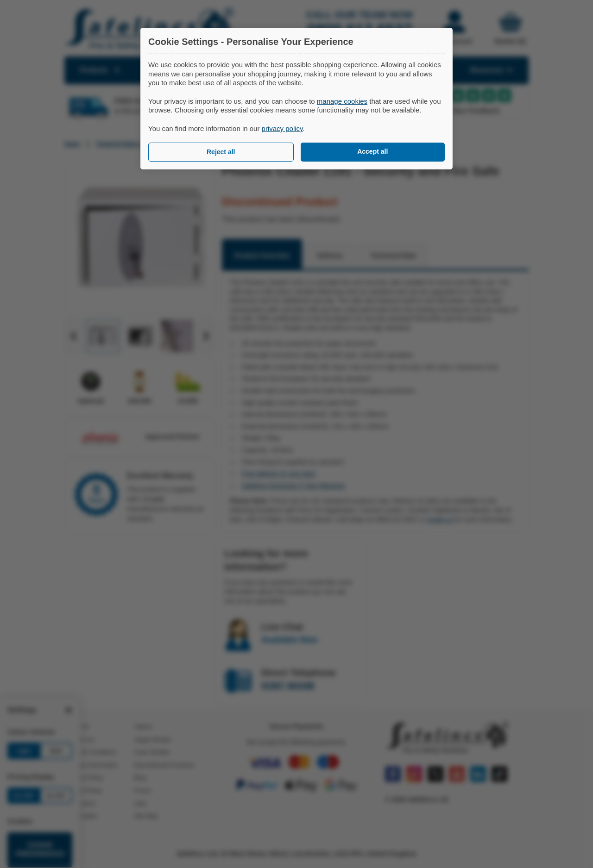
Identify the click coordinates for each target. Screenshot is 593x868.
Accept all (372, 151)
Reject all (221, 152)
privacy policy (282, 128)
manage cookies (342, 101)
